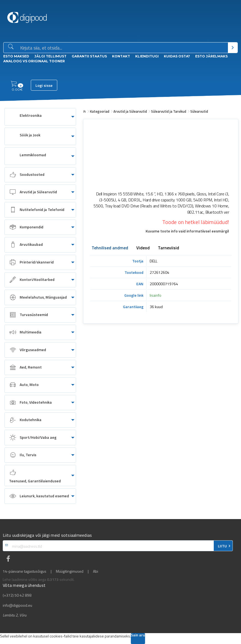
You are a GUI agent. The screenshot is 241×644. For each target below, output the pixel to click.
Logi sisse (44, 85)
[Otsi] (233, 48)
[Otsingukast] (123, 48)
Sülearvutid (199, 111)
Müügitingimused (70, 571)
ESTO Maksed (16, 56)
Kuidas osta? (177, 56)
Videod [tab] (143, 248)
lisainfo (156, 295)
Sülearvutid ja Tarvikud (169, 111)
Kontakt (121, 56)
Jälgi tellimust (50, 56)
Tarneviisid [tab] (168, 248)
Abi (96, 571)
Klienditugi (147, 56)
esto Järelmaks (211, 56)
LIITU (222, 546)
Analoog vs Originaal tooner (34, 61)
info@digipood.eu (17, 605)
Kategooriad (100, 111)
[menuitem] (40, 117)
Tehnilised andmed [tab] (110, 248)
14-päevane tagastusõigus (25, 571)
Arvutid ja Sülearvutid (130, 111)
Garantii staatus (89, 56)
